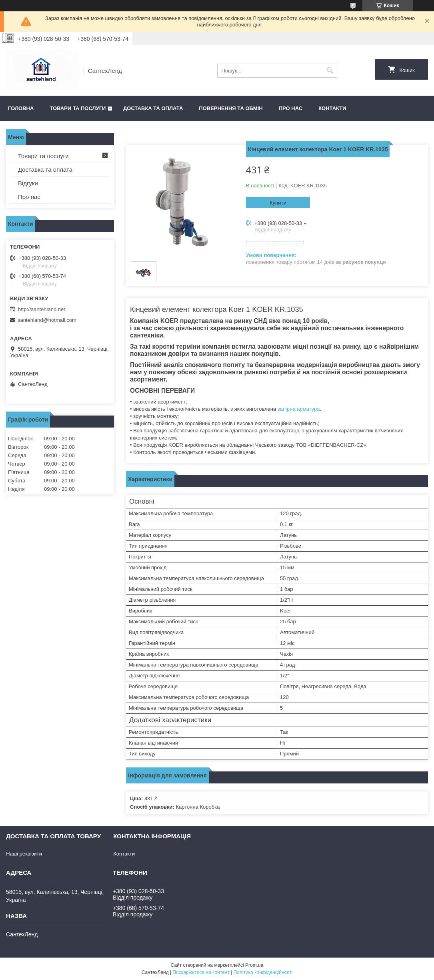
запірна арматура (299, 409)
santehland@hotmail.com (47, 320)
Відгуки (28, 183)
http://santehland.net (42, 309)
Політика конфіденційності (263, 972)
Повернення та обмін (231, 108)
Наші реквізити (24, 854)
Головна (21, 108)
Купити (278, 203)
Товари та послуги (78, 108)
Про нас (291, 108)
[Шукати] (330, 71)
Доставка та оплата (153, 108)
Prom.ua (254, 965)
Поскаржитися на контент (201, 972)
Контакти (332, 108)
